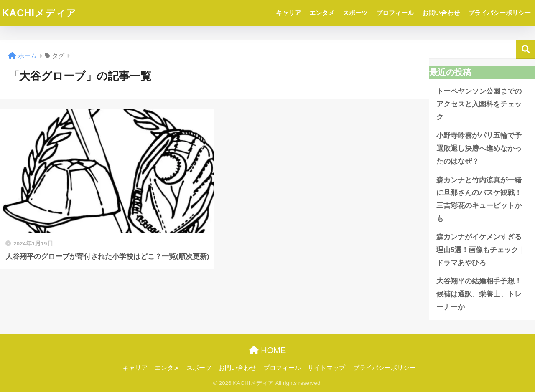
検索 (526, 49)
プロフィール (395, 13)
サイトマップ (326, 368)
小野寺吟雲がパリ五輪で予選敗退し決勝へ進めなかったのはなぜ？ (479, 148)
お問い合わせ (441, 13)
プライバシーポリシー (499, 13)
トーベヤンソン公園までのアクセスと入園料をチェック (479, 104)
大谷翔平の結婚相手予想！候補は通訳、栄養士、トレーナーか (479, 294)
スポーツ (355, 13)
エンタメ (322, 13)
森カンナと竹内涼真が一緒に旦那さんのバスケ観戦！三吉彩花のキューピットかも (479, 199)
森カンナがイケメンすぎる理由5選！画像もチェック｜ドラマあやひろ (481, 250)
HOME (268, 350)
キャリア (288, 13)
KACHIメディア (39, 13)
